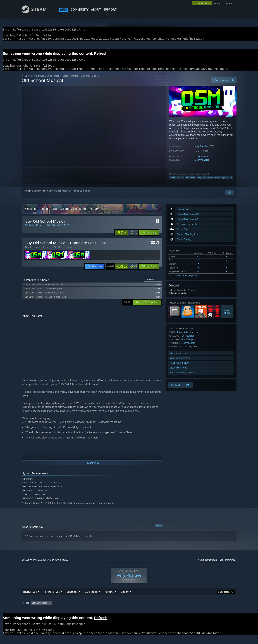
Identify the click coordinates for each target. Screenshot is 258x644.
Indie (173, 182)
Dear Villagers (202, 164)
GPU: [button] (190, 610)
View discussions (178, 372)
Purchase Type (52, 599)
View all (159, 530)
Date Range (91, 599)
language (228, 3)
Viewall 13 (227, 316)
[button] (149, 237)
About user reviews (207, 564)
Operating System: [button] (159, 610)
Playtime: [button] (103, 610)
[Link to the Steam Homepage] (37, 12)
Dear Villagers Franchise (66, 80)
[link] (126, 237)
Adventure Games (43, 80)
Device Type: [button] (205, 610)
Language (72, 599)
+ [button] (231, 182)
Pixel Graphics (222, 182)
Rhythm (201, 182)
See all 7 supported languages (183, 280)
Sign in (28, 195)
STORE (63, 10)
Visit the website (180, 357)
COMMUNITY (80, 10)
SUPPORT (110, 10)
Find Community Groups (182, 377)
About (96, 10)
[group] (129, 610)
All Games (27, 80)
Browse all (153, 284)
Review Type (30, 599)
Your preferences (228, 564)
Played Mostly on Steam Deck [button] (129, 610)
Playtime (109, 599)
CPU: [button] (178, 610)
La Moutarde (201, 161)
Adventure (190, 182)
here (79, 540)
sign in (217, 3)
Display (125, 599)
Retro (210, 182)
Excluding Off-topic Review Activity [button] (76, 610)
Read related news (179, 367)
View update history (180, 362)
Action (181, 182)
